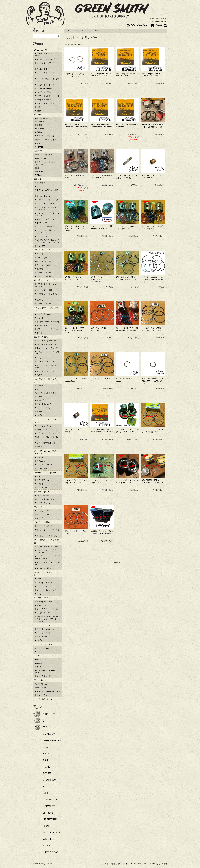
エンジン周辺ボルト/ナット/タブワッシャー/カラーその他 (47, 241)
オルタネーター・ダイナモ (46, 348)
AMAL (46, 767)
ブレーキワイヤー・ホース (46, 609)
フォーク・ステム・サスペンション (46, 452)
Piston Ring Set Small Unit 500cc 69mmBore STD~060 (102, 430)
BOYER (47, 773)
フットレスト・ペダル (45, 103)
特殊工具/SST (41, 688)
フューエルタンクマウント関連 (47, 563)
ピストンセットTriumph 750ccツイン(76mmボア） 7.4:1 (75, 330)
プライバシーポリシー (138, 864)
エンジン (76, 31)
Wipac (46, 846)
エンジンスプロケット (45, 227)
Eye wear (39, 129)
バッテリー (40, 358)
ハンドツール (41, 684)
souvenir (38, 115)
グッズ (38, 143)
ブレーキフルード (43, 676)
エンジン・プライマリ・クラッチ (47, 55)
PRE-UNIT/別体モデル (45, 155)
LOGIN (163, 21)
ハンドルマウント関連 (45, 393)
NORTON (40, 172)
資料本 (38, 132)
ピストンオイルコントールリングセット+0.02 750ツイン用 (153, 279)
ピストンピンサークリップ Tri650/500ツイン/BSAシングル (152, 381)
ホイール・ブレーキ (44, 89)
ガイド (107, 864)
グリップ (39, 400)
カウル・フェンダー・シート (47, 96)
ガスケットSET (42, 186)
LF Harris (48, 813)
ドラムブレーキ (42, 511)
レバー (38, 397)
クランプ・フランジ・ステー (47, 536)
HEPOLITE (49, 806)
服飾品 (38, 111)
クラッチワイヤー (43, 605)
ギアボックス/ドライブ (44, 280)
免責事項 (151, 864)
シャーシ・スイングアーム (46, 473)
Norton (47, 754)
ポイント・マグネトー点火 (46, 344)
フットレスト (41, 652)
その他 (38, 333)
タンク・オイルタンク (45, 85)
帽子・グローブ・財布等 (46, 140)
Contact (143, 25)
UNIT (46, 721)
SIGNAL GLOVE (42, 122)
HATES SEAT (51, 852)
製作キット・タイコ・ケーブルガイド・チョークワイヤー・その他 (47, 619)
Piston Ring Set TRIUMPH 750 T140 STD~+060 (152, 75)
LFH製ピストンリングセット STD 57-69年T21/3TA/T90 (101, 279)
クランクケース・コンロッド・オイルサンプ (46, 208)
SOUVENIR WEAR (43, 118)
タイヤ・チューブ (43, 503)
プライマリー (41, 258)
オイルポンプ (41, 223)
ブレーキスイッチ (43, 518)
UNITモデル (40, 158)
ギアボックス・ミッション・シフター (47, 285)
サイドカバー (41, 487)
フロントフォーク (43, 457)
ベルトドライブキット (45, 261)
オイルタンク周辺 (43, 568)
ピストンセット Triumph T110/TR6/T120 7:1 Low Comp (75, 228)
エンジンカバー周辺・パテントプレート (47, 231)
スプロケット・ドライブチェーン (47, 295)
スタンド (39, 484)
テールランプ (41, 430)
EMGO (47, 786)
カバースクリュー (43, 236)
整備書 (38, 125)
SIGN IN (156, 21)
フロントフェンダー (44, 583)
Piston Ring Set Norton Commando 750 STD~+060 (76, 125)
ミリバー (39, 386)
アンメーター (41, 636)
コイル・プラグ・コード (46, 361)
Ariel (45, 760)
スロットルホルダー (44, 404)
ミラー (38, 411)
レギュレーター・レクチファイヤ (47, 353)
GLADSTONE (51, 800)
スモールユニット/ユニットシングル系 (47, 163)
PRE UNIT (49, 714)
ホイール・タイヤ (42, 492)
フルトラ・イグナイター (46, 341)
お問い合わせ (162, 864)
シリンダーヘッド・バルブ (46, 200)
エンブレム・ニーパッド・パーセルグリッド (47, 557)
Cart (156, 25)
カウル (38, 579)
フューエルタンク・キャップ (47, 547)
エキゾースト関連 (43, 92)
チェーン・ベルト (43, 265)
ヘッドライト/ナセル (44, 426)
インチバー (40, 389)
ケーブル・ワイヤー (43, 598)
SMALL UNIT (50, 734)
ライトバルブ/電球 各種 (45, 443)
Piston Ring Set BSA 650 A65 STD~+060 (126, 75)
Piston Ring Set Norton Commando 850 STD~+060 (101, 125)
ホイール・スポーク (44, 495)
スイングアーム (42, 480)
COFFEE (39, 147)
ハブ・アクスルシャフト (46, 499)
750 (45, 727)
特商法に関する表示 (119, 864)
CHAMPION (50, 780)
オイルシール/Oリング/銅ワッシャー (47, 191)
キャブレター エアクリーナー (47, 64)
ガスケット (40, 183)
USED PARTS (40, 50)
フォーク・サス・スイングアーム (47, 80)
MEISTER (40, 660)
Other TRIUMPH (52, 740)
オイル (37, 656)
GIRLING (48, 793)
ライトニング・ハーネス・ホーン (46, 421)
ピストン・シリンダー (89, 31)
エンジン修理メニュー (44, 699)
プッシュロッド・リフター (46, 219)
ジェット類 (40, 318)
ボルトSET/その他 (43, 276)
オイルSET (40, 667)
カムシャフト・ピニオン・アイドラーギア (47, 214)
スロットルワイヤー (44, 602)
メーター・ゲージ (43, 100)
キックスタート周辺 (44, 290)
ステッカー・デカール (45, 136)
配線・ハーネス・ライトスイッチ (47, 438)
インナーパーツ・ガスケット (47, 322)
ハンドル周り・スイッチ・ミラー (47, 74)
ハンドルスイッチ (43, 408)
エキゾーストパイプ (44, 526)
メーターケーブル (43, 613)
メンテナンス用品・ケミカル (47, 691)
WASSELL (49, 839)
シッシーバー (41, 594)
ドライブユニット (43, 633)
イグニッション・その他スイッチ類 (47, 366)
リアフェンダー (42, 586)
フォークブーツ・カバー (46, 465)
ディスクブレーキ (43, 514)
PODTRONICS (51, 832)
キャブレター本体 (43, 314)
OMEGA (39, 663)
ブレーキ (38, 507)
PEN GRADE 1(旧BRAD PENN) (45, 671)
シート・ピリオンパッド (46, 590)
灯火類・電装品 (42, 69)
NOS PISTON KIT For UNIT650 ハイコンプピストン (153, 482)
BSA (37, 168)
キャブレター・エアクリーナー (46, 309)
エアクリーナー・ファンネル (47, 329)
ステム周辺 (40, 461)
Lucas (46, 826)
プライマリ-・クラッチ (44, 250)
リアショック (41, 468)
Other (38, 175)
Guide (131, 25)
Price (80, 45)
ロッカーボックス (43, 196)
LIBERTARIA (50, 819)
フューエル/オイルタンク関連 (46, 541)
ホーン (38, 447)
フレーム (39, 476)
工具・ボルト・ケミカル (45, 680)
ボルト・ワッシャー (44, 695)
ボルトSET (40, 246)
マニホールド (41, 325)
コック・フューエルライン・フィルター (47, 551)
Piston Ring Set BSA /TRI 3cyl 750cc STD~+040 (101, 75)
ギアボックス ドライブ (45, 59)
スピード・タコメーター (46, 629)
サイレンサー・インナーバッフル (47, 531)
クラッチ (39, 254)
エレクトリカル (41, 337)
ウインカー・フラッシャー (46, 433)
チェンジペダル (42, 648)
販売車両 (38, 151)
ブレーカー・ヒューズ (45, 371)
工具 (38, 107)
